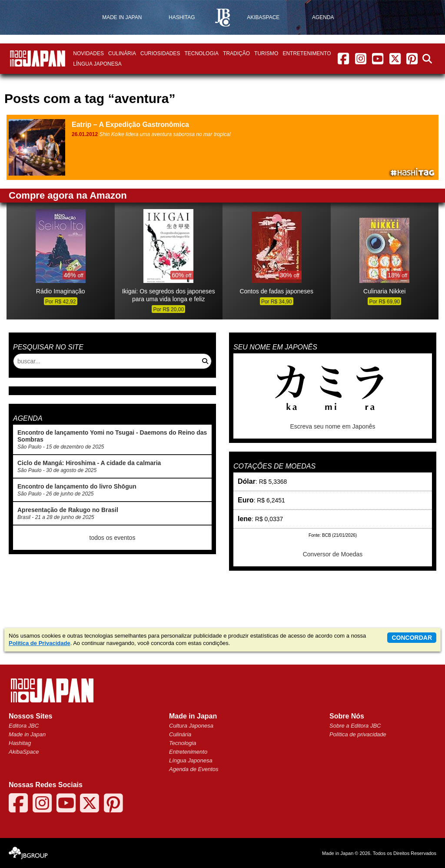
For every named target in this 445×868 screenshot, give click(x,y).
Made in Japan (27, 734)
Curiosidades (160, 53)
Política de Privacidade (40, 643)
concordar (412, 638)
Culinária (122, 53)
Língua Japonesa (97, 64)
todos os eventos (113, 538)
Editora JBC (24, 726)
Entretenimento (307, 53)
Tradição (236, 53)
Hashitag (20, 743)
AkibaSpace (24, 752)
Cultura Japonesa (191, 726)
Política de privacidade (358, 734)
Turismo (266, 53)
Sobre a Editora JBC (355, 726)
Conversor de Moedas (333, 554)
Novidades (88, 53)
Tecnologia (201, 53)
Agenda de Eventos (194, 769)
